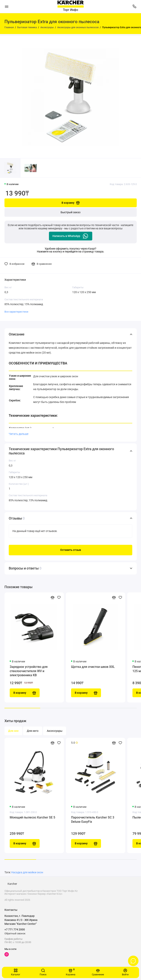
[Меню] (7, 7)
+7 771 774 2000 (15, 929)
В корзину (25, 844)
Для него (33, 731)
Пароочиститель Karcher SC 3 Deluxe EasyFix (93, 820)
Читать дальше (19, 434)
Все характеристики (16, 312)
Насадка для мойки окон (27, 872)
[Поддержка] (135, 7)
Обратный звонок (15, 933)
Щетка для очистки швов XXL (93, 667)
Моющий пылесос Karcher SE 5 (32, 817)
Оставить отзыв (71, 550)
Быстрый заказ (70, 212)
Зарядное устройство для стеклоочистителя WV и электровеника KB (29, 671)
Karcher (12, 884)
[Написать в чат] (133, 961)
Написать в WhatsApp (71, 236)
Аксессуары (55, 731)
